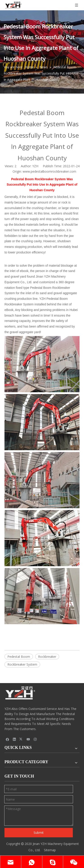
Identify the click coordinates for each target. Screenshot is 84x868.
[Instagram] (35, 739)
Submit (39, 833)
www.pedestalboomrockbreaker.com (49, 171)
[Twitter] (21, 739)
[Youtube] (28, 739)
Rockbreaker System (22, 664)
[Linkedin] (14, 739)
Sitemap (50, 850)
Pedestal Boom (19, 657)
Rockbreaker (47, 657)
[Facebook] (8, 739)
